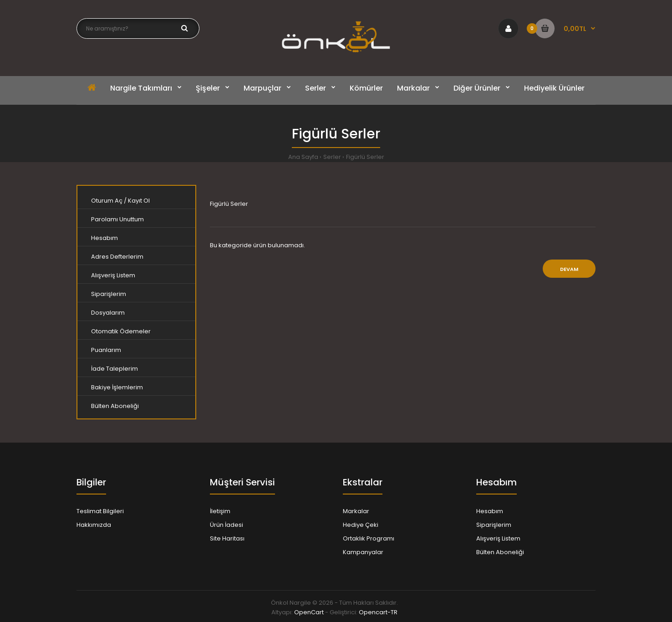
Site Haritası (227, 538)
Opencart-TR (378, 612)
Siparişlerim (109, 294)
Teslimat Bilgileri (100, 511)
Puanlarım (106, 350)
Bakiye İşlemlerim (117, 387)
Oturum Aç (107, 201)
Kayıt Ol (139, 201)
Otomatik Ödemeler (121, 331)
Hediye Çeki (361, 525)
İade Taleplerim (115, 369)
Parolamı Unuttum (117, 219)
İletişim (220, 511)
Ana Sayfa (303, 157)
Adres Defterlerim (117, 257)
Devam (569, 269)
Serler (332, 157)
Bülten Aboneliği (115, 406)
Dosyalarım (108, 313)
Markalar (356, 511)
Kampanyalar (363, 552)
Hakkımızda (94, 525)
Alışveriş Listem (113, 275)
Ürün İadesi (227, 525)
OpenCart (309, 612)
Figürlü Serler (365, 157)
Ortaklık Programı (369, 538)
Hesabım (104, 238)
